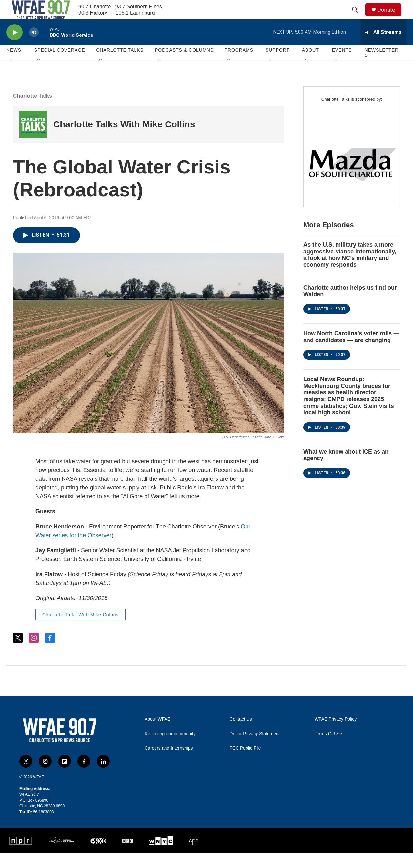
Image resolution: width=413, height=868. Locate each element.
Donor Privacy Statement (255, 748)
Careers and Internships (169, 763)
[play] (15, 47)
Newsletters (381, 67)
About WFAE (157, 734)
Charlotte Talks (33, 110)
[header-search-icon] (358, 17)
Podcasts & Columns (184, 64)
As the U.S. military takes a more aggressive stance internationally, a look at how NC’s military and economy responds (350, 269)
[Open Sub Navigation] (11, 75)
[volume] (34, 47)
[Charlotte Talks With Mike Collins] (33, 139)
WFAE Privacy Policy (336, 734)
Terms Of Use (328, 748)
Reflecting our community (170, 748)
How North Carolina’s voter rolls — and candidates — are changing (351, 351)
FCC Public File (245, 763)
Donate (390, 17)
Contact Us (241, 734)
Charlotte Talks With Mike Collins (124, 139)
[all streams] (383, 47)
